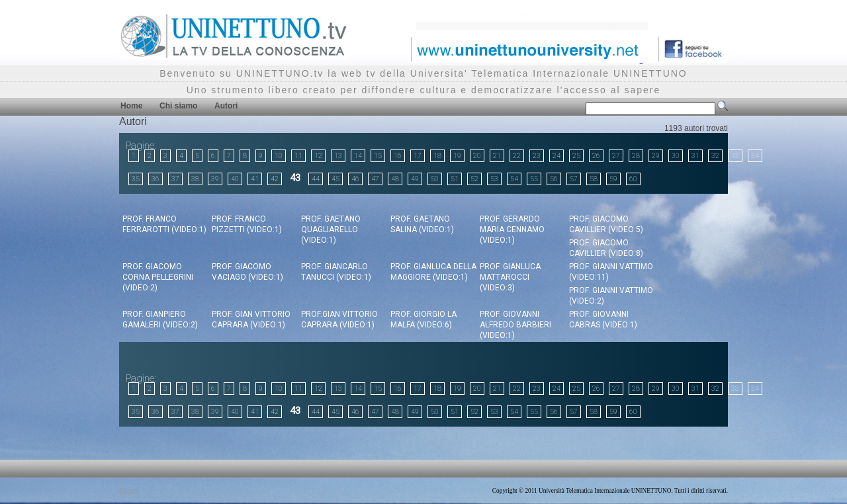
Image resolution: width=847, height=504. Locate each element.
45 (335, 179)
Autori (226, 106)
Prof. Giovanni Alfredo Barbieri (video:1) (515, 325)
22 (517, 156)
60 (633, 179)
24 (557, 156)
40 (235, 179)
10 (279, 156)
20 (477, 156)
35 (136, 179)
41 (255, 179)
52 (474, 179)
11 (298, 156)
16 (398, 156)
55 (534, 179)
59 (613, 179)
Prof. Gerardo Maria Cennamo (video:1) (512, 230)
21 (497, 156)
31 (695, 156)
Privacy (129, 491)
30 (676, 156)
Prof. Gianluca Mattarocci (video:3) (510, 277)
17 (418, 156)
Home (131, 106)
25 (576, 156)
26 (596, 156)
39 (215, 179)
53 (494, 179)
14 (358, 156)
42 (275, 179)
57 (574, 179)
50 (435, 179)
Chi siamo (178, 106)
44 (316, 179)
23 (537, 156)
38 (195, 179)
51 (455, 179)
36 (156, 179)
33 (735, 156)
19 (457, 156)
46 (355, 179)
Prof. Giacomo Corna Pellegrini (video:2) (158, 277)
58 (594, 179)
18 (437, 156)
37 (175, 179)
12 (318, 156)
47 (375, 179)
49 (415, 179)
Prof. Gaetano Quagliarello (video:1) (331, 230)
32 (715, 156)
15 (378, 156)
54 (514, 179)
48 (395, 179)
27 (616, 156)
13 (338, 156)
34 (755, 156)
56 (554, 179)
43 (295, 178)
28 (636, 156)
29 (656, 156)
